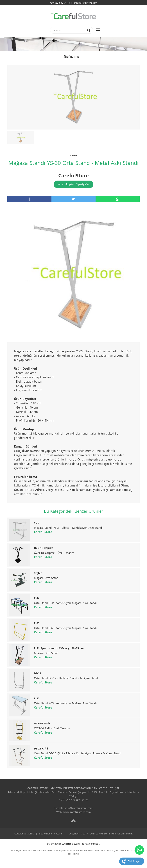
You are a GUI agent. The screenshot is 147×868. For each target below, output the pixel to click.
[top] (73, 821)
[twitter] (73, 199)
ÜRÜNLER (73, 57)
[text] (69, 30)
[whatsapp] (118, 199)
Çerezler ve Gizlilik (24, 834)
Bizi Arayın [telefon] (134, 861)
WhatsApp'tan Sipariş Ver (73, 184)
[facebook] (29, 199)
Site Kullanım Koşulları (51, 834)
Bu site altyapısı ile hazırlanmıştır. (73, 844)
